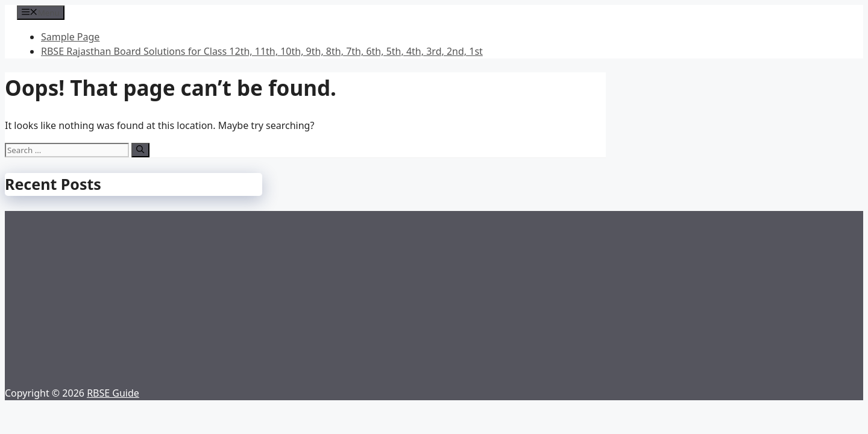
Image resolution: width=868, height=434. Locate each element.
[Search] (140, 150)
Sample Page (70, 37)
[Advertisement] (434, 295)
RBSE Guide (113, 393)
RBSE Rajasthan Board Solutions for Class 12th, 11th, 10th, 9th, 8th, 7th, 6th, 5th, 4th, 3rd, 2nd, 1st (262, 51)
